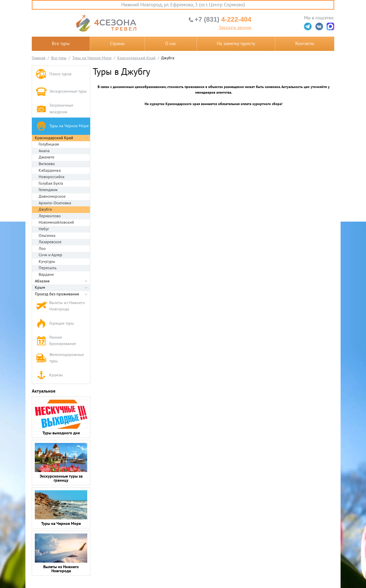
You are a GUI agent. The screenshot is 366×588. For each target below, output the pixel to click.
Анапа (44, 151)
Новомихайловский (56, 222)
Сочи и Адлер (50, 255)
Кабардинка (50, 170)
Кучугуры (47, 262)
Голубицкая (49, 144)
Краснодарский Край (54, 138)
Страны (117, 44)
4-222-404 (223, 19)
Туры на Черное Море (62, 126)
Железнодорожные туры (60, 358)
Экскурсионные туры (61, 91)
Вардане (46, 275)
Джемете (47, 157)
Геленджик (48, 190)
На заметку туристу (236, 44)
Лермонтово (50, 216)
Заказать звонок (235, 28)
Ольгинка (47, 236)
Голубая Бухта (51, 183)
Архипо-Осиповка (55, 203)
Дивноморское (52, 196)
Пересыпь (48, 268)
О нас (171, 44)
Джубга (45, 209)
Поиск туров (54, 74)
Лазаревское (50, 242)
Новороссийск (52, 177)
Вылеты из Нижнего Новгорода (60, 306)
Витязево (47, 164)
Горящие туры (55, 324)
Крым (40, 288)
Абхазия (42, 281)
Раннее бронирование (56, 341)
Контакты (305, 44)
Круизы (49, 375)
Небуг (44, 229)
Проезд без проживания (57, 294)
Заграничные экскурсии (55, 109)
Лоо (42, 249)
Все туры (61, 44)
